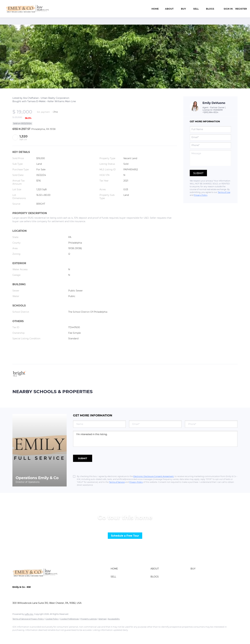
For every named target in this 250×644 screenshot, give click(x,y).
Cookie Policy (52, 619)
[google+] (53, 635)
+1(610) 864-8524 (210, 112)
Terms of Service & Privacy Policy (28, 619)
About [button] (169, 9)
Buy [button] (183, 9)
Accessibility (114, 619)
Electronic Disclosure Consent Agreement (153, 476)
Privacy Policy (201, 195)
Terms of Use (224, 192)
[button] (130, 569)
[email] (210, 137)
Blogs (210, 9)
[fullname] (210, 129)
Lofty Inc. (29, 614)
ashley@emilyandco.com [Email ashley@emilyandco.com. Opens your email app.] (26, 597)
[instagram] (44, 635)
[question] (210, 158)
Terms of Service (117, 482)
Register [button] (241, 9)
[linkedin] (26, 635)
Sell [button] (196, 9)
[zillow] (35, 635)
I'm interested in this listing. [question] (155, 439)
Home (155, 9)
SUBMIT (83, 458)
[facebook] (16, 635)
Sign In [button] (228, 9)
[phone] (210, 145)
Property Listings (89, 619)
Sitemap (102, 619)
